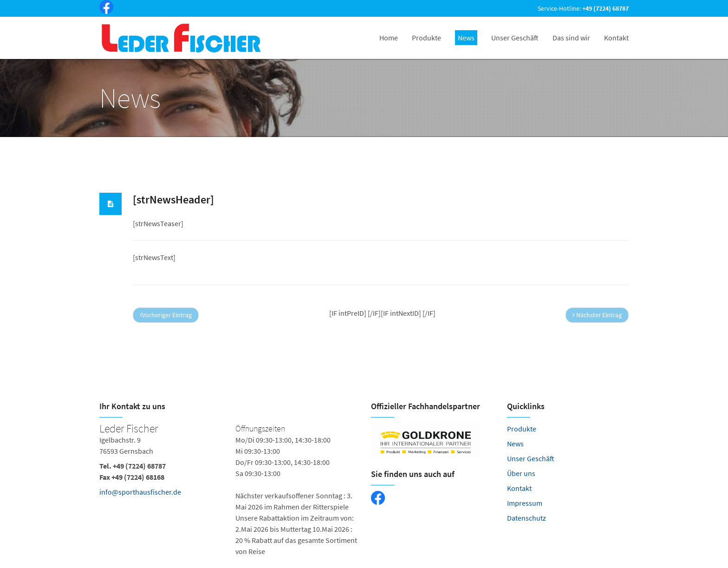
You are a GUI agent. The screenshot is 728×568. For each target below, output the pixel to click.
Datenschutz (526, 518)
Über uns (521, 473)
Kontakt (519, 488)
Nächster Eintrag (597, 315)
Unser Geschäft (531, 458)
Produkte (522, 429)
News (515, 444)
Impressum (525, 503)
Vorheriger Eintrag (166, 315)
